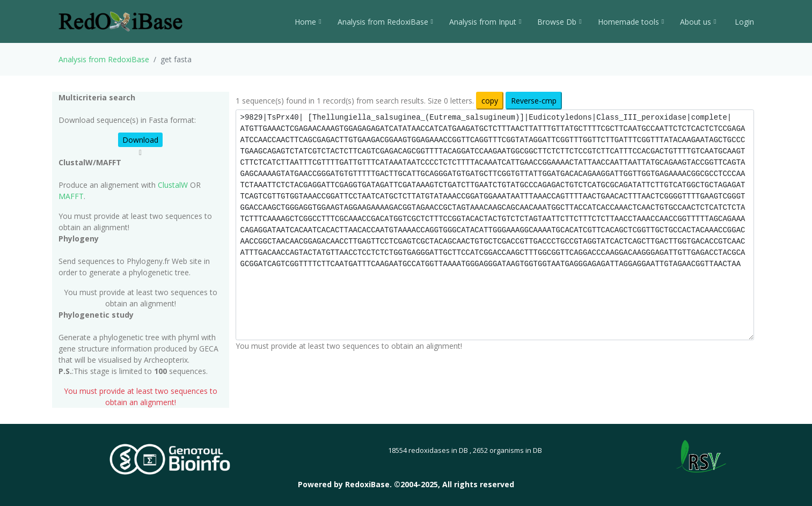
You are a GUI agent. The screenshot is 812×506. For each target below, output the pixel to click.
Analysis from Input (485, 22)
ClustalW (173, 185)
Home (308, 22)
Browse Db (559, 22)
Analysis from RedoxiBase (104, 59)
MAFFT (71, 196)
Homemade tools (631, 22)
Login (743, 22)
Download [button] (140, 140)
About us (698, 22)
